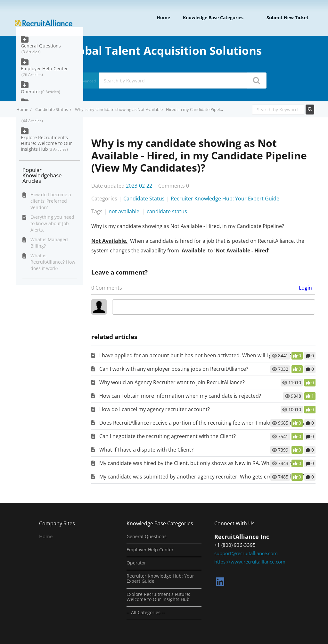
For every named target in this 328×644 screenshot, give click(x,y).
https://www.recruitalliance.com (250, 562)
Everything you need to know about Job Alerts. (52, 223)
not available (125, 211)
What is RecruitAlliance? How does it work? (53, 262)
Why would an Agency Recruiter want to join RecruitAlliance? (172, 382)
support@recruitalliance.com (246, 553)
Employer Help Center (44, 68)
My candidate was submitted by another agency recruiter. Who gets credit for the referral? (208, 477)
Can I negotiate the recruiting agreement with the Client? (168, 436)
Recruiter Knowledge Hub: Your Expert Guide (225, 199)
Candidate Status (52, 109)
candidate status (167, 211)
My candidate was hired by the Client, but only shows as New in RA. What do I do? (197, 463)
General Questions (41, 46)
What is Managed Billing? (49, 243)
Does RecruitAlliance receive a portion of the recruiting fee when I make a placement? (202, 423)
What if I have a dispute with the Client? (146, 450)
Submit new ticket (287, 17)
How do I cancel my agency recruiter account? (155, 409)
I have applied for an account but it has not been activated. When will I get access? (198, 355)
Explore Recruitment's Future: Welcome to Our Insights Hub (46, 143)
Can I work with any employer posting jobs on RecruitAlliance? (174, 369)
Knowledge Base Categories (213, 17)
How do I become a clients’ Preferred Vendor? (51, 201)
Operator (31, 92)
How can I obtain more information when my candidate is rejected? (180, 396)
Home (163, 17)
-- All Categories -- (146, 613)
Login (305, 288)
